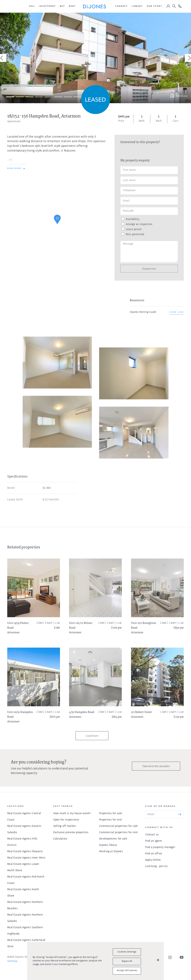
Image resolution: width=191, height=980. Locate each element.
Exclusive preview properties (71, 833)
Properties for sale (111, 814)
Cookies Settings (127, 952)
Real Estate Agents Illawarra (25, 852)
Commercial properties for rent (118, 833)
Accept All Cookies (127, 971)
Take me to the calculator (156, 766)
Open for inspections (66, 820)
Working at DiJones (111, 852)
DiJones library (108, 845)
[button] (32, 6)
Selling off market (65, 826)
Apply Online (153, 860)
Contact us (152, 835)
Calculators (60, 839)
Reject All (127, 961)
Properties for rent (111, 820)
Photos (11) (182, 96)
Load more (92, 736)
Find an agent (154, 841)
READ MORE (14, 169)
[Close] (158, 960)
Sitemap (12, 961)
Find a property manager (160, 847)
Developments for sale (113, 839)
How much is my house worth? (72, 814)
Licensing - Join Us (156, 866)
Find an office (154, 854)
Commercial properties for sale (118, 826)
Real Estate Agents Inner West (26, 858)
